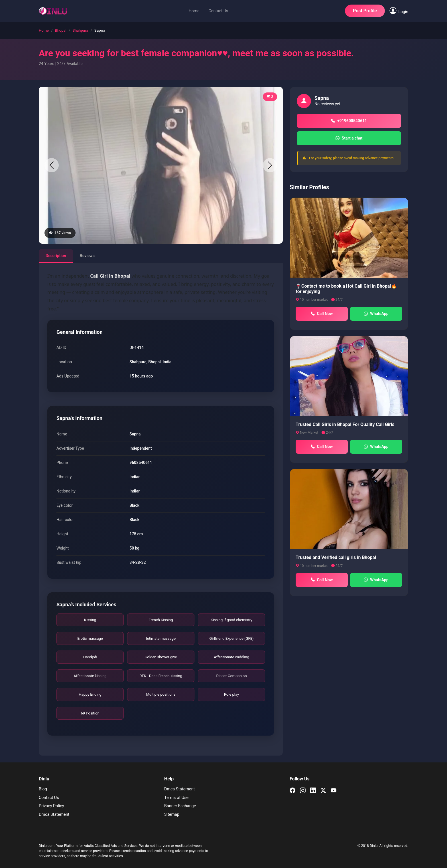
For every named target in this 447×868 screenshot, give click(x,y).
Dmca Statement (54, 814)
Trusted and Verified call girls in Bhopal (336, 557)
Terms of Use (176, 798)
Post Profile (365, 11)
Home (194, 11)
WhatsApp (376, 314)
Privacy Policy (51, 806)
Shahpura (80, 30)
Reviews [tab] (87, 256)
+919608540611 (349, 121)
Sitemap (172, 814)
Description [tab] (56, 256)
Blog (43, 789)
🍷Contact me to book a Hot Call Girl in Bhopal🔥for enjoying (346, 289)
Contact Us (218, 11)
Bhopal (61, 30)
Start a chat (349, 138)
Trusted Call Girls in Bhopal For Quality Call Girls (345, 424)
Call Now (322, 314)
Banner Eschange (180, 806)
